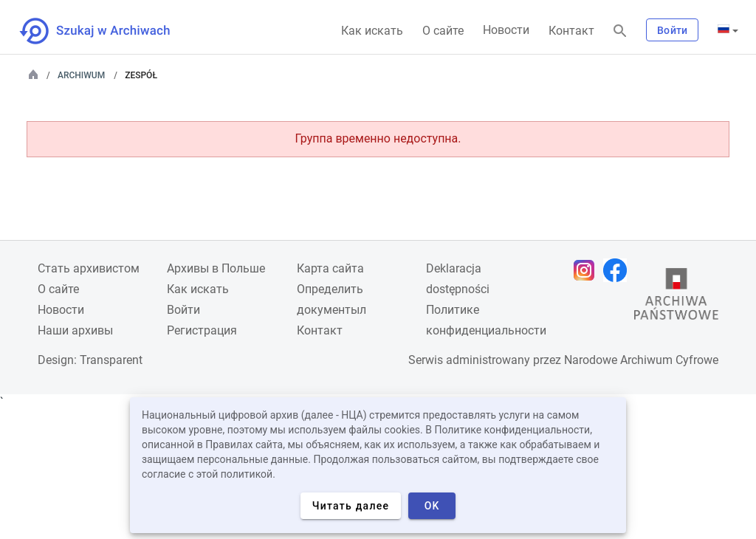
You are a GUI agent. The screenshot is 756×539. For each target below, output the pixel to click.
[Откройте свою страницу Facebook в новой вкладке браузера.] (619, 270)
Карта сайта (330, 268)
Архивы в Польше (216, 268)
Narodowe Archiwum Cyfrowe (641, 360)
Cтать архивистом (89, 268)
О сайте (443, 31)
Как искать (372, 31)
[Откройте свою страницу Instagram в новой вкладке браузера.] (588, 270)
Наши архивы (75, 330)
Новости (506, 30)
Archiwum (81, 75)
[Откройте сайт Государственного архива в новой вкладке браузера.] (676, 298)
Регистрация (202, 330)
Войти (672, 30)
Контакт (571, 31)
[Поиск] (620, 31)
